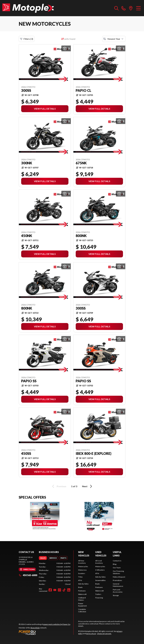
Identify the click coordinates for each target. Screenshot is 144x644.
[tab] (43, 558)
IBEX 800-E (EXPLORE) (94, 454)
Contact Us (117, 561)
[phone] (124, 8)
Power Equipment (82, 605)
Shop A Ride (35, 628)
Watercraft (82, 594)
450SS (26, 454)
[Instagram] (59, 590)
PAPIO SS (29, 381)
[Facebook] (50, 590)
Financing (99, 598)
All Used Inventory (99, 562)
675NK (81, 163)
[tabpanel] (55, 574)
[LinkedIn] (69, 590)
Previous (59, 486)
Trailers (98, 594)
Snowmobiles (100, 580)
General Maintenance (118, 585)
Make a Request (119, 577)
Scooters (82, 573)
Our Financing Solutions (118, 572)
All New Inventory (82, 562)
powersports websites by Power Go (57, 624)
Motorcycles (83, 566)
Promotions (117, 580)
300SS (26, 90)
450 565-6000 (28, 575)
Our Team (117, 568)
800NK (81, 236)
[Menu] (138, 8)
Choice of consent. (104, 634)
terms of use (91, 634)
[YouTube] (55, 590)
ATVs (80, 580)
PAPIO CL (83, 90)
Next (88, 486)
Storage (116, 595)
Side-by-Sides (83, 584)
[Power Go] (45, 632)
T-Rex (80, 577)
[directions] (131, 8)
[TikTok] (64, 590)
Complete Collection (82, 610)
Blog (115, 564)
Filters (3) (27, 39)
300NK (27, 163)
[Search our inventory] (116, 8)
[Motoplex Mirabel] (28, 8)
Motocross (82, 570)
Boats (80, 587)
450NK (27, 236)
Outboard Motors (82, 599)
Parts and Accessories (118, 591)
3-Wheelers (100, 570)
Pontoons (82, 591)
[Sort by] (114, 39)
